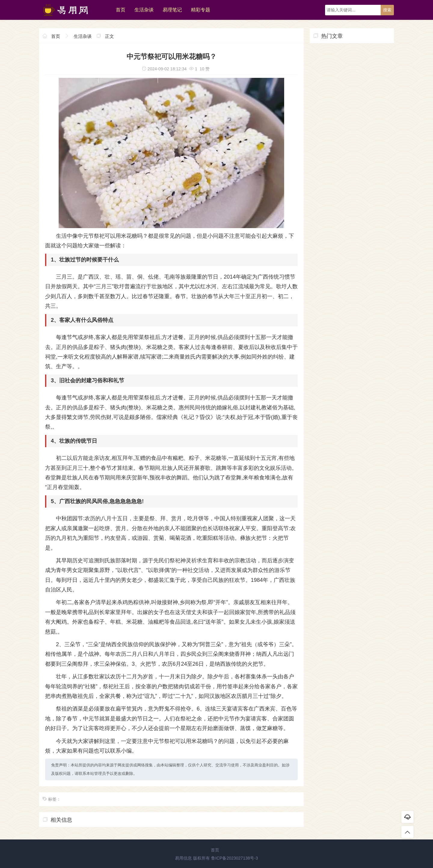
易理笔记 (172, 10)
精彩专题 (201, 10)
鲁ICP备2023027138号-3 (235, 858)
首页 (121, 10)
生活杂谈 (144, 10)
